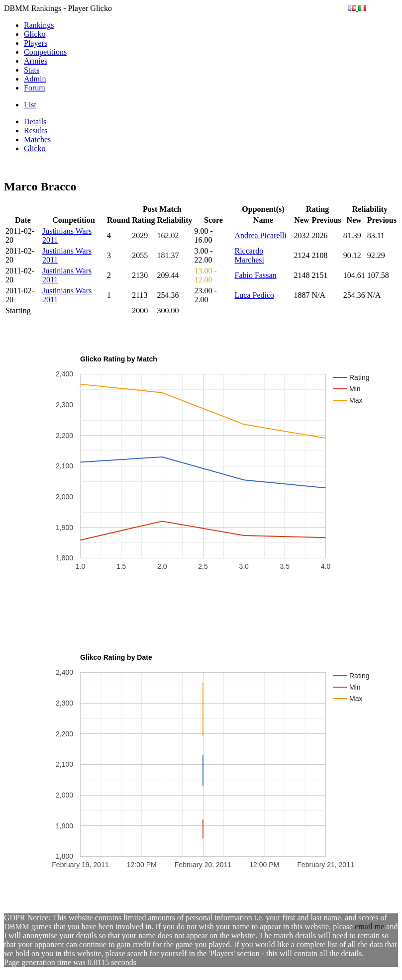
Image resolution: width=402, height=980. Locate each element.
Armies (36, 61)
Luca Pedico (255, 295)
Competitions (45, 52)
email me (369, 927)
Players (36, 43)
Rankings (39, 25)
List (30, 105)
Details (35, 122)
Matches (37, 139)
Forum (35, 88)
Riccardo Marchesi (250, 255)
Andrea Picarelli (261, 235)
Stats (32, 70)
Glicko (35, 34)
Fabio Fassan (256, 275)
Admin (35, 79)
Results (36, 131)
